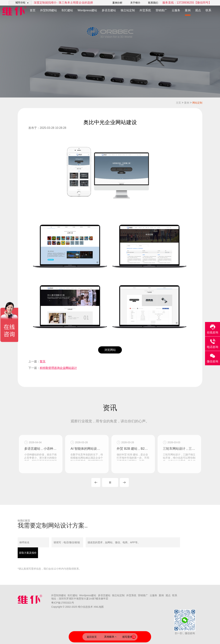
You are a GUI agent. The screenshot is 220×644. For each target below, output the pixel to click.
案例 (188, 10)
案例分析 (117, 3)
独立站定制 (128, 10)
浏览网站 (110, 350)
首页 (33, 10)
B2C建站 (67, 10)
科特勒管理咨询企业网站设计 (58, 368)
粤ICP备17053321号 (63, 603)
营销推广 (161, 10)
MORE (110, 482)
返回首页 (92, 637)
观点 (198, 10)
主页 (178, 103)
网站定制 (197, 103)
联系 (208, 10)
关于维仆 (135, 3)
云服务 (176, 10)
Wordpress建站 (87, 10)
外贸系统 (145, 10)
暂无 (43, 361)
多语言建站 (109, 10)
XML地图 (99, 607)
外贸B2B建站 (49, 10)
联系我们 (153, 3)
